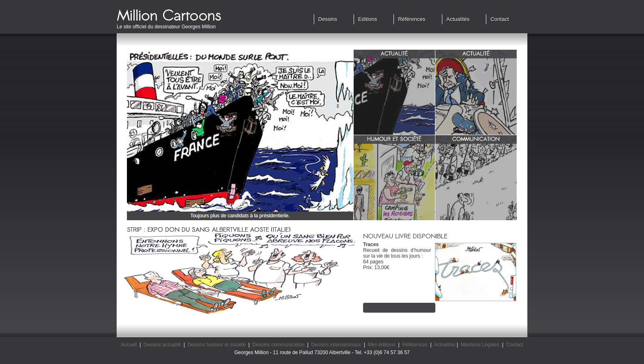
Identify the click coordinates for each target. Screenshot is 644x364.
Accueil (129, 345)
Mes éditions (382, 345)
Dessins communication (279, 345)
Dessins (328, 19)
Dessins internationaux (336, 345)
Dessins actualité (162, 345)
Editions (368, 19)
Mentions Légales (480, 345)
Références (412, 19)
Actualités (458, 19)
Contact (500, 19)
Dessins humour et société (217, 345)
